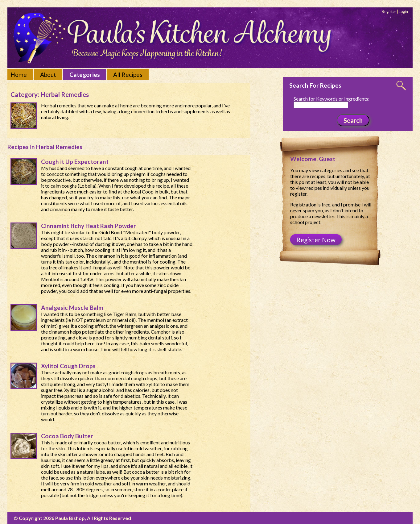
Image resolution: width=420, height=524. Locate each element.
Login (403, 11)
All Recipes (128, 75)
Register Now (316, 240)
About (48, 75)
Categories (85, 75)
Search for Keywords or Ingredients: (331, 99)
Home (19, 75)
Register (389, 11)
